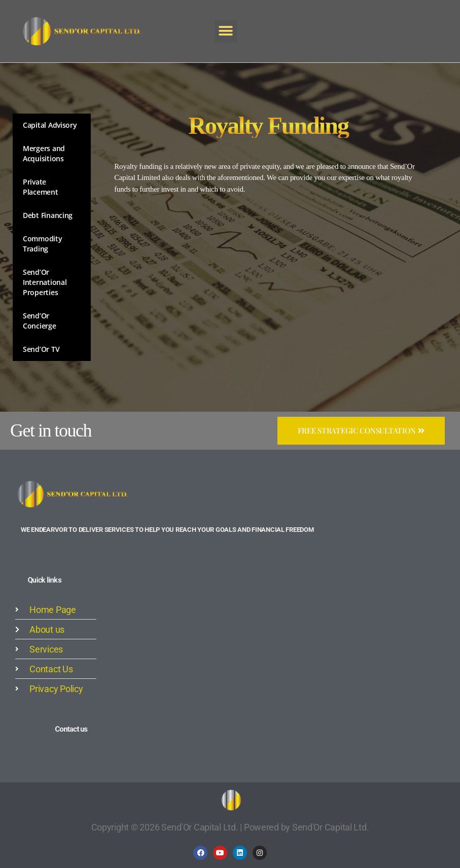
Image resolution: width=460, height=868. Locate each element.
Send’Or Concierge (40, 321)
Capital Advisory (50, 125)
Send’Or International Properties (45, 282)
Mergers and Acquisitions (44, 153)
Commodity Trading (43, 244)
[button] (226, 31)
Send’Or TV (41, 349)
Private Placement (41, 187)
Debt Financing (48, 215)
